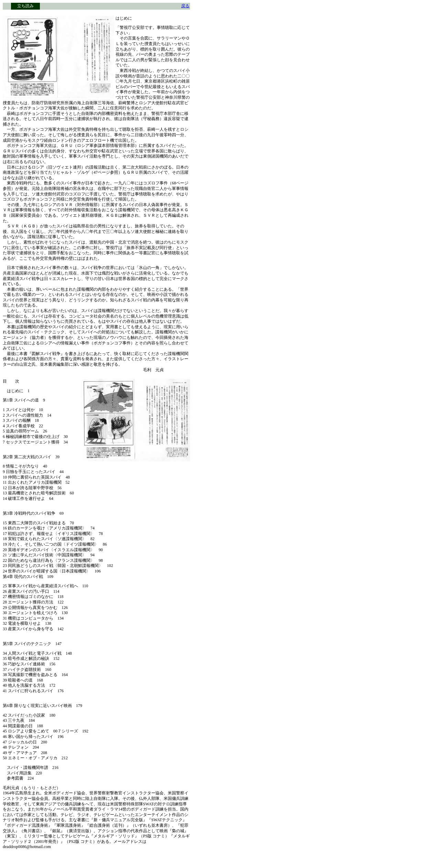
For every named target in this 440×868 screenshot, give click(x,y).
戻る (185, 6)
